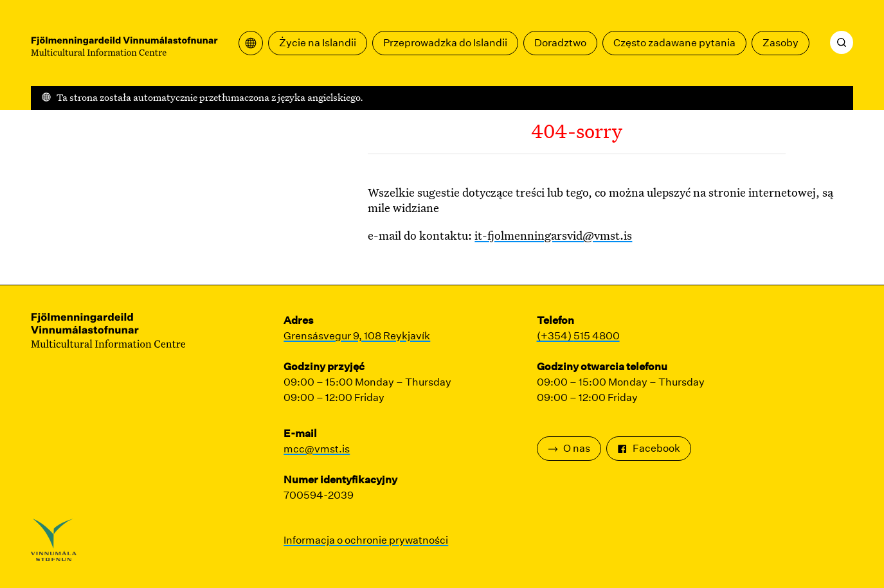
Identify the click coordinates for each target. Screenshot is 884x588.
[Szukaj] (842, 42)
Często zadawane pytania (674, 43)
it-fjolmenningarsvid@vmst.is (553, 235)
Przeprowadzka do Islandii (445, 43)
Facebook (649, 448)
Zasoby (780, 43)
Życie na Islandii (318, 43)
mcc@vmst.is (317, 449)
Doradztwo (560, 43)
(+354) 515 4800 (578, 336)
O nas (569, 448)
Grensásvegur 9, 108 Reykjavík (357, 336)
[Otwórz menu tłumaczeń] (251, 43)
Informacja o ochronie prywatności (366, 540)
